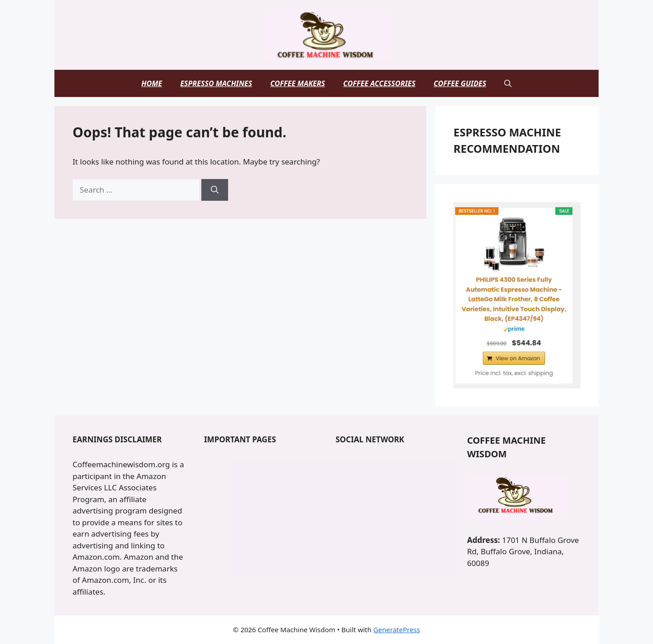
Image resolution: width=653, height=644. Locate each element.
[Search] (215, 190)
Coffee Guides (460, 83)
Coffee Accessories (379, 83)
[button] (508, 83)
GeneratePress (397, 629)
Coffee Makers (298, 83)
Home (152, 83)
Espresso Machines (216, 83)
